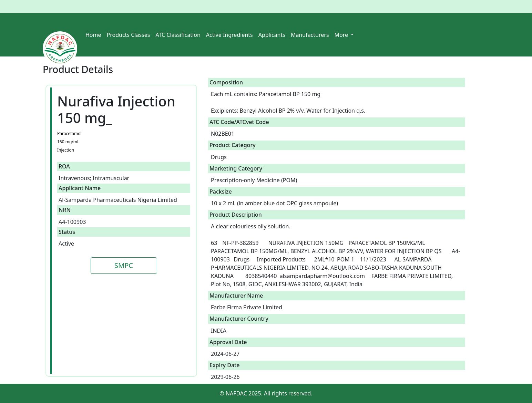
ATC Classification (178, 35)
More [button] (342, 35)
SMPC (124, 265)
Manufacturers (310, 35)
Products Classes (129, 35)
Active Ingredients (229, 35)
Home (93, 35)
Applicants (272, 35)
